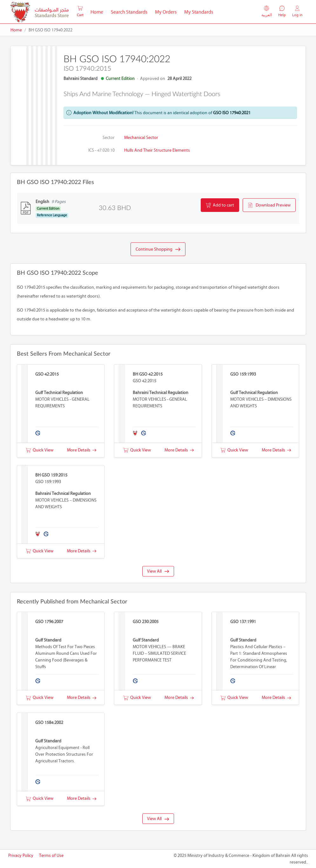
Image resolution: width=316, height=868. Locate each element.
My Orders (166, 12)
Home (99, 11)
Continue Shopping (158, 249)
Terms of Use (51, 855)
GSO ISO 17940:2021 (232, 113)
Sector (109, 138)
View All (158, 571)
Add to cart (220, 205)
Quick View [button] (40, 450)
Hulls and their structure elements (157, 150)
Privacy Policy (21, 855)
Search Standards (131, 11)
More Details (82, 450)
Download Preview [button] (269, 205)
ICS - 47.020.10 (101, 150)
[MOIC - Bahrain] (40, 12)
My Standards (199, 12)
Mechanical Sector (141, 138)
